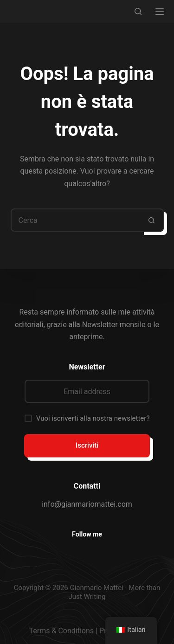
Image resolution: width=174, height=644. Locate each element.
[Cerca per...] (76, 220)
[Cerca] (138, 11)
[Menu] (160, 12)
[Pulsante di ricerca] (152, 220)
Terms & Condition (60, 631)
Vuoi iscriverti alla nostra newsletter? (93, 418)
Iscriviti (87, 445)
